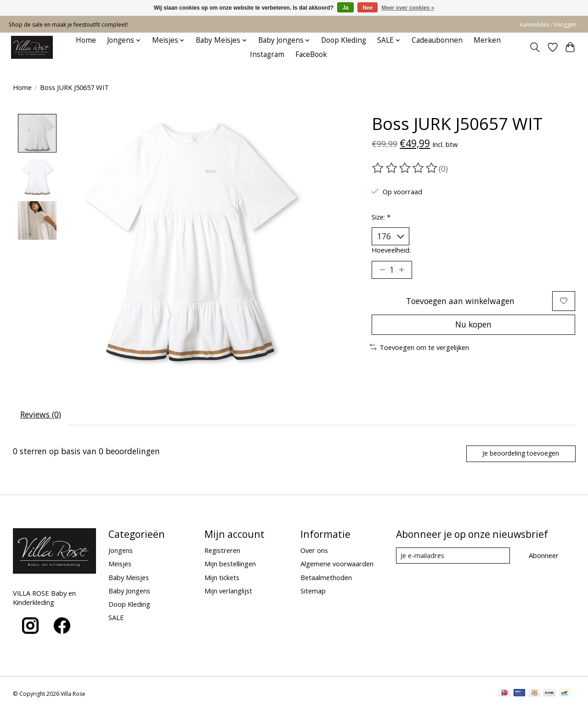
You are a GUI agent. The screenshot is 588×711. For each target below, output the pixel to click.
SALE (116, 618)
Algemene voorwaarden (337, 564)
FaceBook (311, 54)
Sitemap (313, 591)
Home (86, 40)
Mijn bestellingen (230, 564)
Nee (367, 8)
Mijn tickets (222, 578)
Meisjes (120, 564)
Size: (381, 217)
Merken (487, 40)
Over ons (314, 551)
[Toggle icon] (534, 47)
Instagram (267, 54)
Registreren (222, 551)
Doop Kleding (344, 40)
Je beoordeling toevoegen (520, 454)
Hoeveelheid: (391, 250)
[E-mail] (453, 556)
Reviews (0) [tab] (41, 414)
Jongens (121, 551)
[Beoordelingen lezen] (405, 168)
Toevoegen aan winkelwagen (460, 301)
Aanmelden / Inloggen (548, 25)
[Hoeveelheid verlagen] (382, 270)
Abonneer (544, 556)
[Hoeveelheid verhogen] (402, 270)
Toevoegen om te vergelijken (420, 348)
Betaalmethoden (326, 578)
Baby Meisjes (129, 578)
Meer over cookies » (408, 8)
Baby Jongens (129, 591)
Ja (345, 8)
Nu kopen (474, 325)
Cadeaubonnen (437, 40)
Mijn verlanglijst (228, 591)
